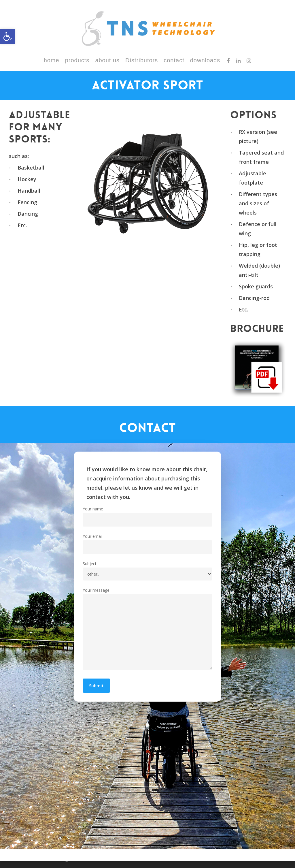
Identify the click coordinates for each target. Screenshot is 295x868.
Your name (148, 516)
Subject (148, 571)
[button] (7, 36)
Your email (148, 544)
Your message (148, 630)
